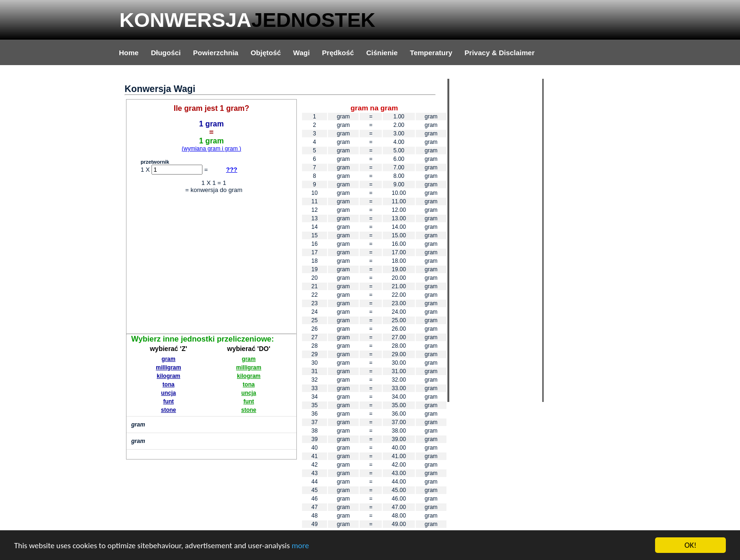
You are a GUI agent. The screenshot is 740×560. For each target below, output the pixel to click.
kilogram (168, 376)
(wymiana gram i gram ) (211, 149)
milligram (168, 368)
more (300, 546)
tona (168, 384)
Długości (166, 53)
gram (168, 359)
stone (168, 410)
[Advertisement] (211, 265)
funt (169, 401)
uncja (168, 393)
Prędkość (338, 53)
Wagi (301, 53)
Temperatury (431, 53)
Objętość (266, 53)
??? (232, 170)
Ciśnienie (382, 53)
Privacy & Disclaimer (499, 53)
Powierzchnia (216, 53)
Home (129, 53)
